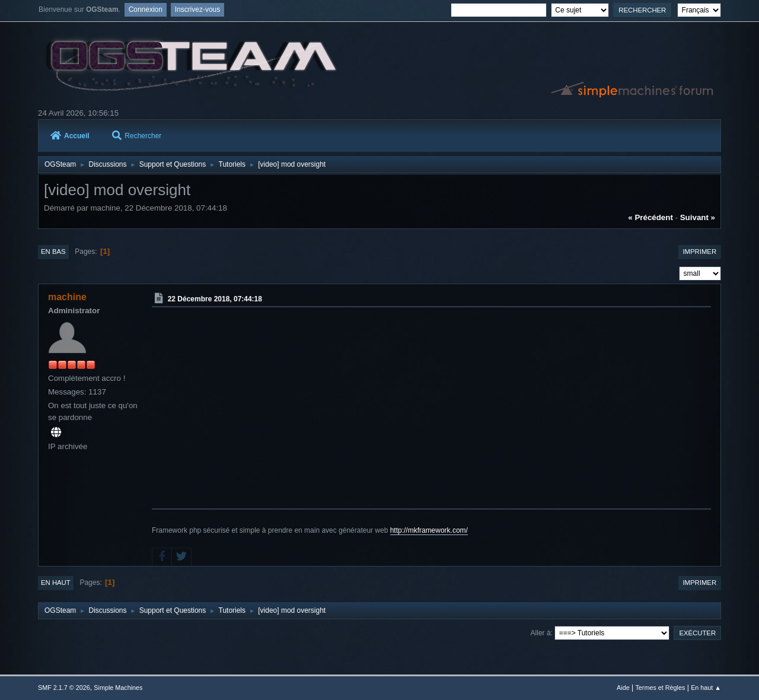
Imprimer (699, 252)
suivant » (698, 217)
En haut (56, 583)
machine (67, 297)
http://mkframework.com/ (429, 530)
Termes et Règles (660, 688)
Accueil (70, 136)
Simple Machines (118, 688)
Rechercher (137, 136)
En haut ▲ (706, 688)
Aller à (541, 633)
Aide (623, 688)
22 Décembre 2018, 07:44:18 (215, 299)
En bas (53, 252)
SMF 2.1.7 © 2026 (64, 688)
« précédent (650, 217)
